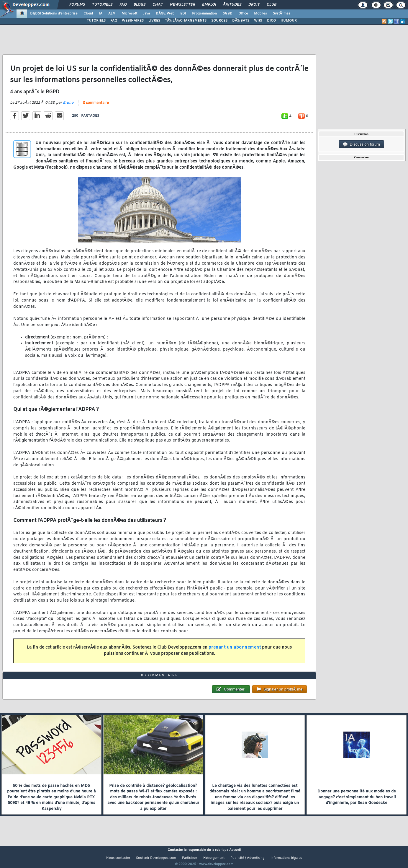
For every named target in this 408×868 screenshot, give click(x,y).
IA (101, 14)
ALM (112, 14)
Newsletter (182, 5)
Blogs (140, 5)
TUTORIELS (96, 21)
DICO (271, 21)
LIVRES (154, 21)
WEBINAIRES (133, 21)
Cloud (88, 14)
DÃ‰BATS (241, 21)
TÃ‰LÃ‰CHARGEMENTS (186, 21)
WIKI (258, 21)
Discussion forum (361, 144)
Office (243, 14)
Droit (254, 5)
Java (146, 14)
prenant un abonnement (235, 651)
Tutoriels (102, 5)
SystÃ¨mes (282, 14)
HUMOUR (289, 21)
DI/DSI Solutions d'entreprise (54, 14)
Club (271, 5)
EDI (183, 14)
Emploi (209, 5)
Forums (77, 5)
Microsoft (129, 14)
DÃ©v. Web (165, 14)
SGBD (228, 14)
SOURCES (219, 21)
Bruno (68, 106)
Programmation (204, 14)
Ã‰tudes (232, 5)
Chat (158, 5)
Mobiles (260, 14)
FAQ (123, 5)
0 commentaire (96, 107)
